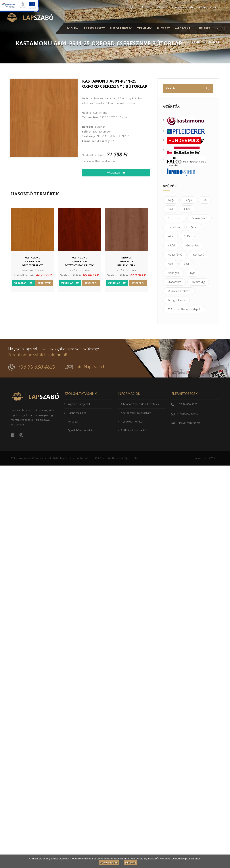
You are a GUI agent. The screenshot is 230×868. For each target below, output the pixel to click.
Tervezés (72, 422)
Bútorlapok (211, 42)
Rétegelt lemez (176, 300)
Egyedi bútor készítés (79, 430)
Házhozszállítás (76, 413)
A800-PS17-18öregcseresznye (33, 261)
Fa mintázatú (199, 218)
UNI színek (174, 227)
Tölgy (171, 200)
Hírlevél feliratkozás (189, 423)
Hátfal (171, 245)
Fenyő (188, 200)
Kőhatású (199, 255)
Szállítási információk (132, 430)
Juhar (187, 209)
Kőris (170, 236)
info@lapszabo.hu (183, 7)
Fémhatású (192, 245)
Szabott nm (174, 282)
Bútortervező (121, 28)
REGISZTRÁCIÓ (208, 7)
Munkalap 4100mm (179, 291)
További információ (109, 863)
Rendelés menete (130, 422)
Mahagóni (174, 273)
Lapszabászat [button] (95, 28)
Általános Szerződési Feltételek (138, 404)
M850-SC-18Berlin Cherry (126, 261)
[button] (224, 28)
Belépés (204, 28)
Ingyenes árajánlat (77, 404)
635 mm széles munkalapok (184, 309)
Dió (205, 200)
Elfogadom (130, 863)
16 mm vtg (198, 282)
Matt (170, 264)
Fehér (194, 227)
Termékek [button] (144, 28)
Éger (186, 264)
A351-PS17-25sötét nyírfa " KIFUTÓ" (79, 261)
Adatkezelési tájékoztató (135, 413)
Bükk (170, 209)
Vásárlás (116, 173)
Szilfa (187, 236)
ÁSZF (98, 458)
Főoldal (73, 28)
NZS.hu (213, 458)
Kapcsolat (183, 28)
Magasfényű (175, 255)
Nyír (192, 273)
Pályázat (163, 28)
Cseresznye (174, 218)
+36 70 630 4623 (155, 7)
